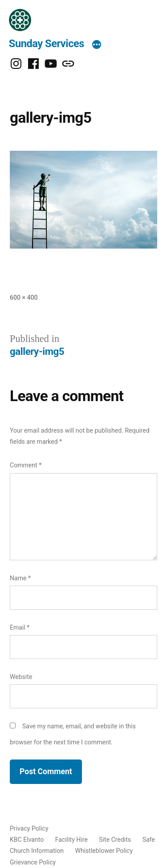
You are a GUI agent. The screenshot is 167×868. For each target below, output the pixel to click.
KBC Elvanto (27, 840)
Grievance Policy (33, 862)
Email (20, 627)
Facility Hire (71, 840)
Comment (26, 465)
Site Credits (115, 840)
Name (20, 578)
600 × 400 (24, 297)
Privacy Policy (29, 828)
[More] (97, 45)
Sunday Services (47, 44)
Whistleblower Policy (104, 851)
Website (21, 677)
